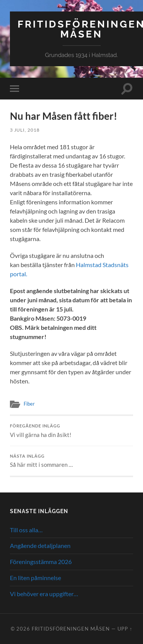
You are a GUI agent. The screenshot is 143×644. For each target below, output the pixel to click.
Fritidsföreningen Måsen (71, 629)
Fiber (29, 404)
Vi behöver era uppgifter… (44, 594)
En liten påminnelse (35, 578)
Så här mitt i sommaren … (71, 461)
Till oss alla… (26, 530)
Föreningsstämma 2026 (41, 562)
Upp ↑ (125, 629)
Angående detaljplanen (40, 545)
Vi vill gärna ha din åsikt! (71, 431)
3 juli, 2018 (25, 130)
